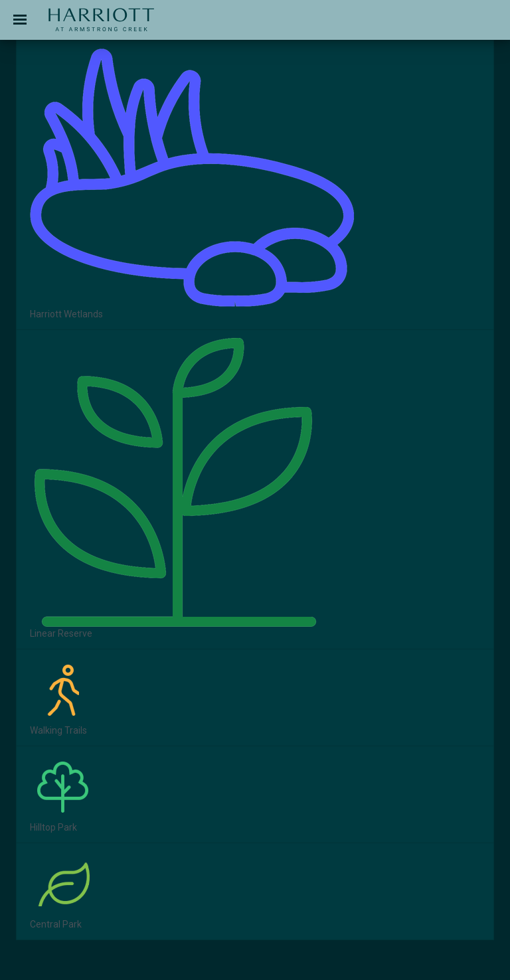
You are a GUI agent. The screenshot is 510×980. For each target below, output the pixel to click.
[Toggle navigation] (20, 20)
